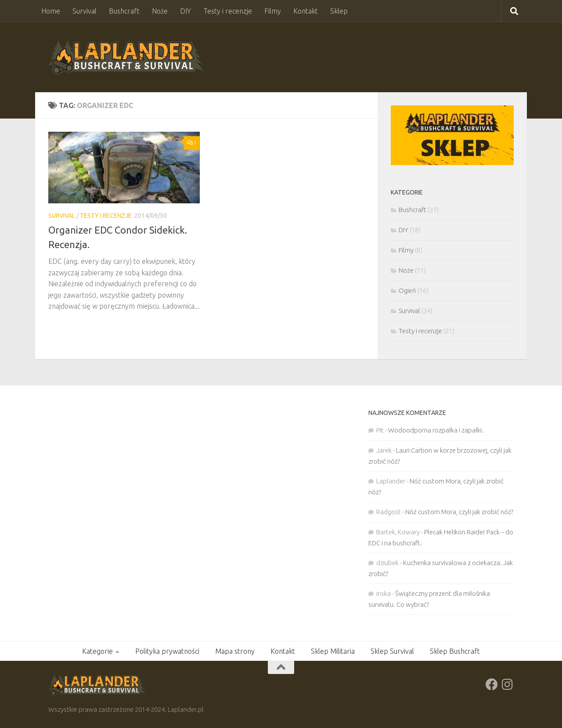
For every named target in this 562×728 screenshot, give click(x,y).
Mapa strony (235, 651)
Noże (160, 11)
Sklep (339, 11)
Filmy (273, 11)
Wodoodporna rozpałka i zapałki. (436, 430)
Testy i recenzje (228, 11)
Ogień (407, 290)
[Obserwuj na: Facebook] (492, 685)
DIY (186, 11)
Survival (85, 11)
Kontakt (306, 11)
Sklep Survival (392, 651)
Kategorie (97, 651)
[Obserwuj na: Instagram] (508, 685)
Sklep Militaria (333, 651)
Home (51, 11)
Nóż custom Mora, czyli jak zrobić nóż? (459, 512)
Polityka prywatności (167, 651)
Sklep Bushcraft (455, 651)
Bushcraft (124, 11)
